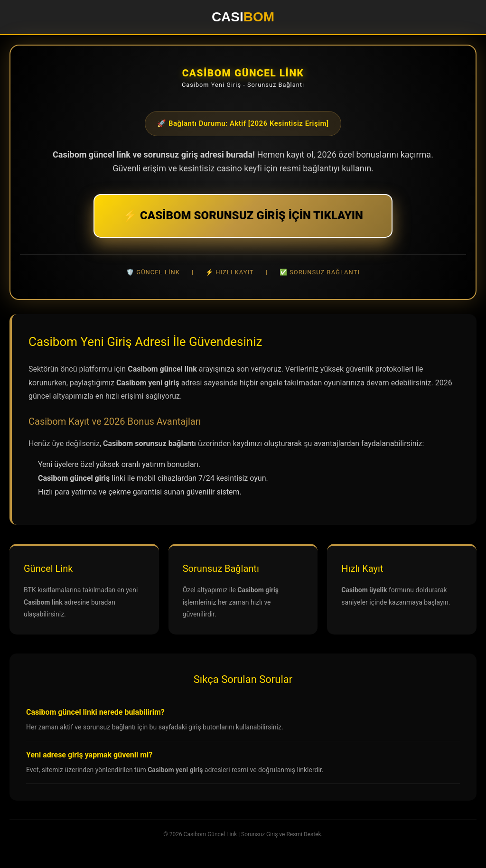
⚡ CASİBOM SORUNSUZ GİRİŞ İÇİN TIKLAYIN (243, 215)
